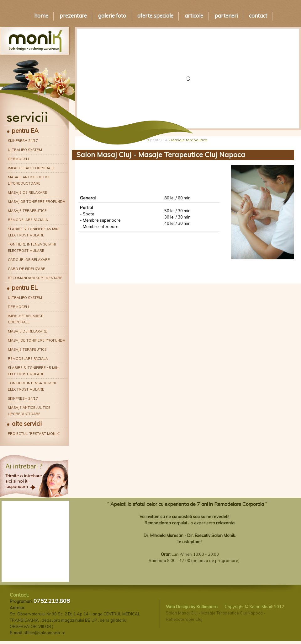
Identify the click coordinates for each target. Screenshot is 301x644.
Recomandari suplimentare (35, 278)
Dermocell (19, 159)
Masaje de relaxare (27, 192)
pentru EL (25, 288)
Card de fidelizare (26, 269)
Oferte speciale (155, 16)
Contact (258, 16)
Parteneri (226, 16)
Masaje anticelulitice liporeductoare (29, 180)
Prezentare (73, 16)
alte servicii (27, 424)
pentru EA (25, 131)
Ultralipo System (25, 150)
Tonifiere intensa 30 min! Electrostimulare (32, 247)
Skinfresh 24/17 (23, 141)
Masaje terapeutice (27, 211)
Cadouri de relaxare (29, 260)
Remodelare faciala (28, 220)
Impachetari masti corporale (26, 319)
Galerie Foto (112, 16)
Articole (194, 16)
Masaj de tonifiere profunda (37, 202)
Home (41, 16)
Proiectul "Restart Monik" (34, 434)
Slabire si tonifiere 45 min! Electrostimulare (34, 232)
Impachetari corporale (31, 168)
